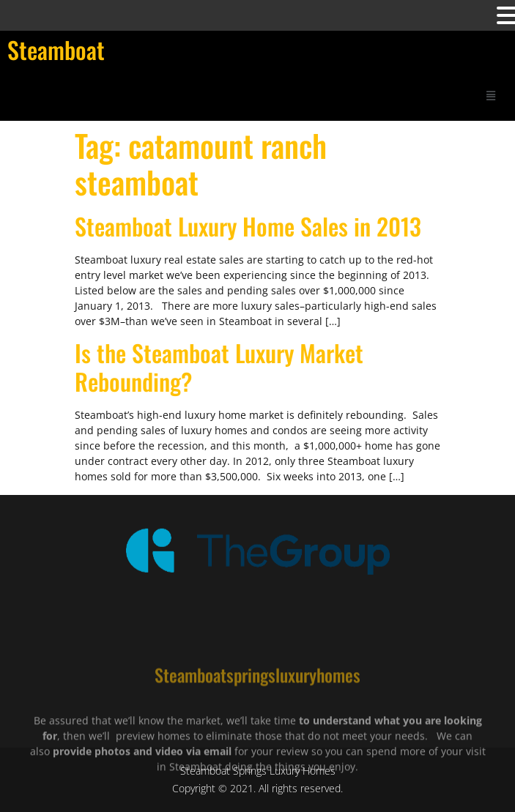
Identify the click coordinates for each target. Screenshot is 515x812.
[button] (491, 95)
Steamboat (56, 49)
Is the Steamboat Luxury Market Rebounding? (219, 366)
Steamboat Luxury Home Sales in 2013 (248, 226)
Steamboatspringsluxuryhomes (257, 695)
